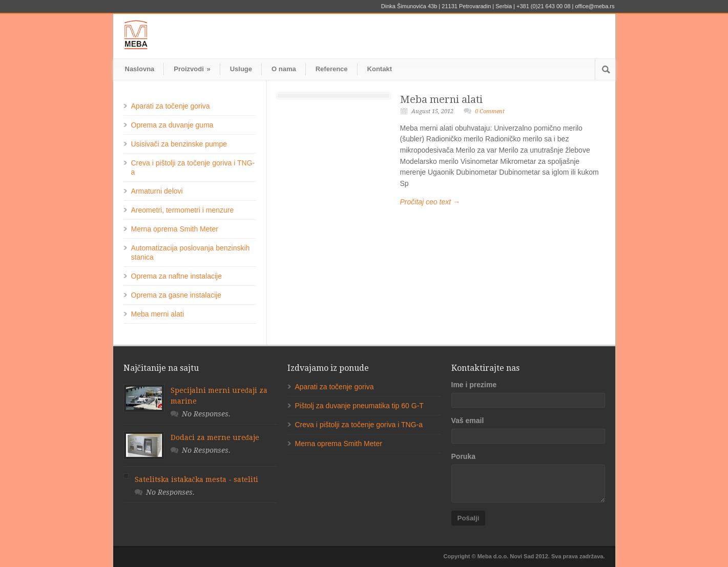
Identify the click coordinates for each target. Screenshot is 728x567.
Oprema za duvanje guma (172, 125)
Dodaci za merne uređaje (215, 437)
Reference (332, 69)
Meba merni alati (441, 99)
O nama (284, 69)
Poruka (463, 456)
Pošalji (469, 518)
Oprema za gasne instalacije (176, 295)
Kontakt (380, 69)
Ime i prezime (474, 385)
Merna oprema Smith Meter (175, 229)
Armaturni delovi (157, 191)
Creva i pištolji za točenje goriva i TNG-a (359, 425)
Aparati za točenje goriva (171, 106)
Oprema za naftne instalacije (176, 276)
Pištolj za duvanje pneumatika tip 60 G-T (359, 406)
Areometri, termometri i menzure (183, 210)
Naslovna (140, 69)
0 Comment (490, 111)
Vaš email (468, 421)
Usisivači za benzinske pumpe (179, 144)
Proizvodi (192, 69)
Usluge (241, 69)
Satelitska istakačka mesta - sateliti (196, 479)
